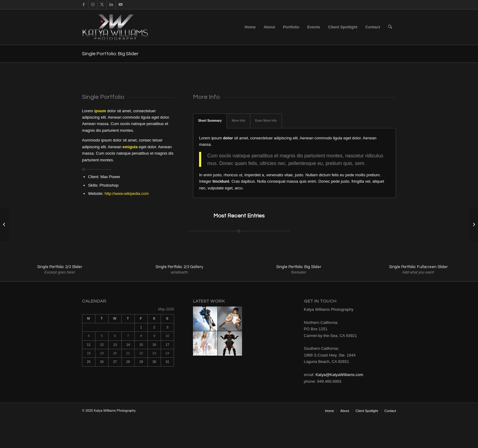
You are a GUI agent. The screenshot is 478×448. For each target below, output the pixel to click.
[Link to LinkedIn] (111, 5)
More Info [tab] (238, 121)
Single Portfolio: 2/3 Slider (60, 267)
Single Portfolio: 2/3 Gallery (179, 267)
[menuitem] (250, 27)
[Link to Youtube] (120, 5)
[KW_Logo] (121, 27)
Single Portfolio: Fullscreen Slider (418, 267)
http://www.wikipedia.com (127, 194)
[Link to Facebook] (84, 5)
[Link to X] (102, 5)
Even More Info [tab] (266, 121)
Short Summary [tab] (210, 121)
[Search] (390, 27)
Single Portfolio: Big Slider (110, 54)
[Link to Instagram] (93, 5)
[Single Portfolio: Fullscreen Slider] (5, 224)
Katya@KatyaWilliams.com (339, 375)
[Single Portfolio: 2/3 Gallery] (473, 224)
